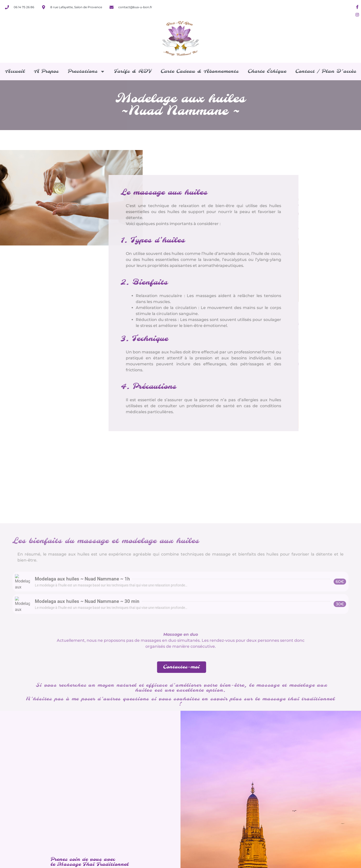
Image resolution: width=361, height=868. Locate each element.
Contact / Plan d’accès (326, 71)
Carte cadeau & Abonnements (200, 71)
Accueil (15, 71)
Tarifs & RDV (133, 71)
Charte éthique (267, 71)
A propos (46, 71)
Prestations (86, 72)
